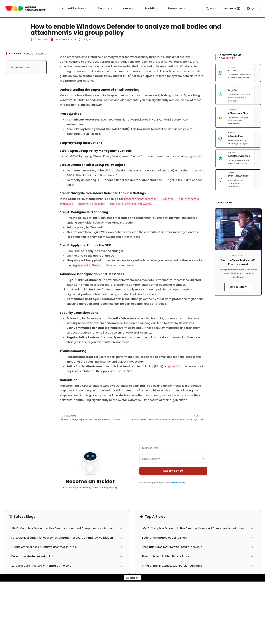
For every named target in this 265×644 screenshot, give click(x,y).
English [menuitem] (135, 578)
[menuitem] (132, 578)
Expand (30, 54)
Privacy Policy (178, 483)
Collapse (41, 54)
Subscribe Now (173, 471)
